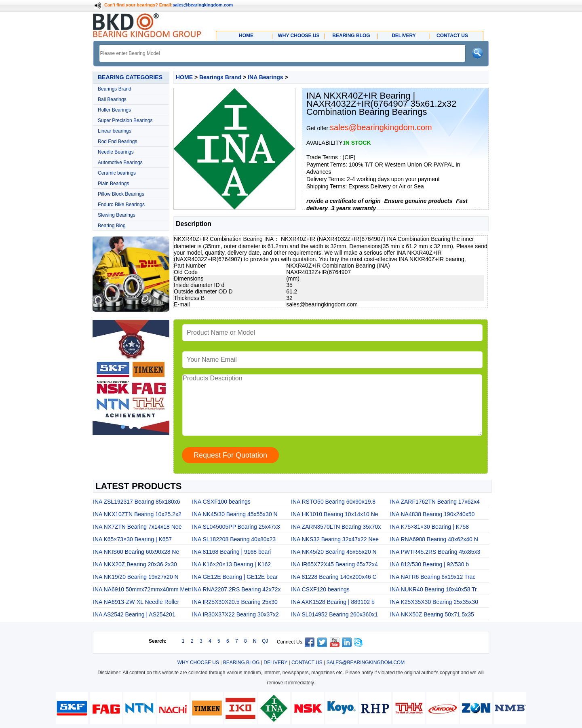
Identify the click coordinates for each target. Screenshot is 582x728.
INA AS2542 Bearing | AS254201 (134, 614)
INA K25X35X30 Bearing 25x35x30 (434, 602)
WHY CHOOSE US (198, 663)
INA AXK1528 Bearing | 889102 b (333, 602)
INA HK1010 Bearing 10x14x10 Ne (335, 514)
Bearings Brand (115, 89)
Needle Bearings (116, 152)
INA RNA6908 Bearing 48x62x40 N (434, 539)
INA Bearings (265, 77)
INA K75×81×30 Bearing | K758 (429, 527)
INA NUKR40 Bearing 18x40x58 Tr (433, 589)
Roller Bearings (114, 110)
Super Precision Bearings (125, 120)
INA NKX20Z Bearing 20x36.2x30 (135, 564)
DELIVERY (275, 663)
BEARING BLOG (241, 663)
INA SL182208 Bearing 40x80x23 (234, 539)
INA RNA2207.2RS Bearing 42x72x (236, 589)
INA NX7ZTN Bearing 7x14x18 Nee (137, 527)
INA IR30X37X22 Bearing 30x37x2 (235, 614)
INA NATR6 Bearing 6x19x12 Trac (433, 577)
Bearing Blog (112, 226)
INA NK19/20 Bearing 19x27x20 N (136, 577)
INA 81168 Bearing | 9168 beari (231, 552)
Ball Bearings (112, 99)
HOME (184, 77)
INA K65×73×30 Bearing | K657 (132, 539)
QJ (265, 641)
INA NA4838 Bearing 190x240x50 (432, 514)
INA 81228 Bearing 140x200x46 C (334, 577)
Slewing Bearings (117, 215)
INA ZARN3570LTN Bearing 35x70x (336, 527)
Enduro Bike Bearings (121, 205)
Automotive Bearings (120, 162)
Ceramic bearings (117, 173)
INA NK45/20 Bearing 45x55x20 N (334, 552)
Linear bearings (115, 131)
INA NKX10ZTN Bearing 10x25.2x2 (137, 514)
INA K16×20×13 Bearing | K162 (231, 564)
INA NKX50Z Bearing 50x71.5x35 (432, 614)
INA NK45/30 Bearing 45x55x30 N (235, 514)
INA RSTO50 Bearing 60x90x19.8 (333, 502)
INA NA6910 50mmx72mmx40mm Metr (142, 589)
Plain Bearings (113, 184)
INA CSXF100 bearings (221, 502)
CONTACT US (307, 663)
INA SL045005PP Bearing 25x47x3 (236, 527)
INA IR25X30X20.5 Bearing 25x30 (235, 602)
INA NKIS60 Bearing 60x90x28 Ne (136, 552)
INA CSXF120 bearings (320, 589)
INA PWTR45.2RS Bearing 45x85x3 (435, 552)
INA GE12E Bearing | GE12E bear (235, 577)
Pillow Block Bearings (121, 194)
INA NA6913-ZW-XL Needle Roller (136, 602)
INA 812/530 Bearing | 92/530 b (429, 564)
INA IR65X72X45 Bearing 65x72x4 (334, 564)
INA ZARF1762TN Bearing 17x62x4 (435, 502)
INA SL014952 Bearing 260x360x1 (334, 614)
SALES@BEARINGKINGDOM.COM (366, 663)
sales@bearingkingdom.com (203, 5)
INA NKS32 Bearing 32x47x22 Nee (335, 539)
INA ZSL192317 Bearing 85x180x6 (137, 502)
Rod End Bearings (117, 141)
